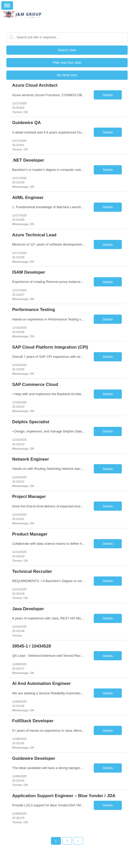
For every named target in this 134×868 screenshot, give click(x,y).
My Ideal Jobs (67, 75)
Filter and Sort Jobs (67, 63)
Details (108, 95)
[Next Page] (78, 841)
